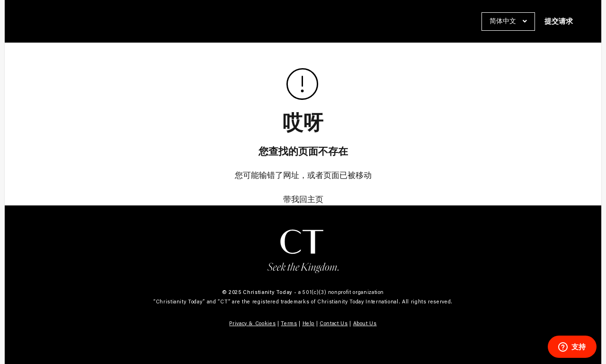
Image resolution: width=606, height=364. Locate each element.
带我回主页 (303, 200)
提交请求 (559, 21)
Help (309, 323)
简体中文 (504, 21)
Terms (289, 323)
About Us (365, 323)
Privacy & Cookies (252, 323)
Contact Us (334, 323)
